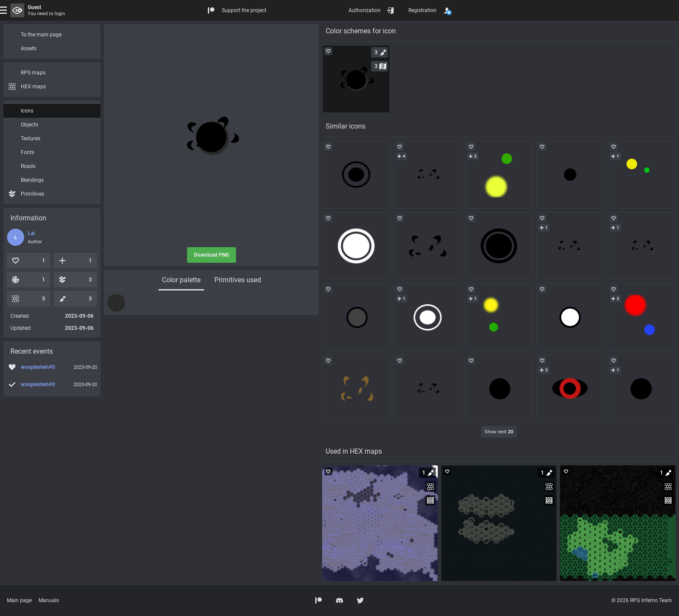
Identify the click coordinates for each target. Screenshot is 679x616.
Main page (19, 600)
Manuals (49, 600)
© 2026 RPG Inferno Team (642, 600)
